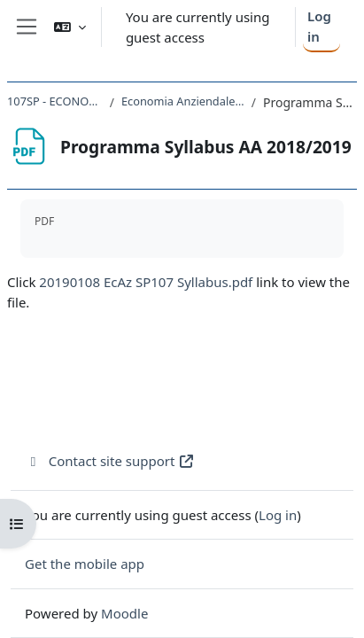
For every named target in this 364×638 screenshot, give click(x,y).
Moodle (124, 613)
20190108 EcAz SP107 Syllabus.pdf (146, 282)
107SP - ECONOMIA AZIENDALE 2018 (55, 101)
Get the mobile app (85, 564)
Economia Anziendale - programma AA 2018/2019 (183, 101)
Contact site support (110, 461)
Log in (319, 26)
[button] (70, 27)
